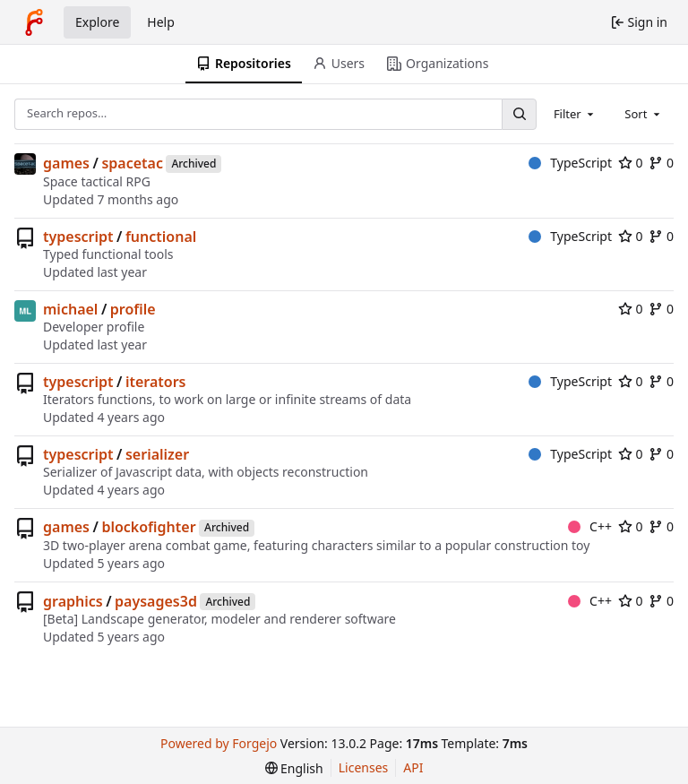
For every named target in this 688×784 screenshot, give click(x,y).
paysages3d (156, 601)
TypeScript (570, 163)
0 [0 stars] (631, 163)
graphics (73, 601)
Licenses (364, 767)
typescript (78, 237)
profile (133, 309)
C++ (590, 526)
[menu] (294, 768)
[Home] (34, 22)
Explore (97, 22)
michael (70, 309)
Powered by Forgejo (219, 743)
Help (161, 22)
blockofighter (148, 527)
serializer (157, 454)
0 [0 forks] (661, 163)
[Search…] (519, 114)
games (66, 163)
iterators (156, 382)
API (413, 767)
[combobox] (575, 114)
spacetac (132, 163)
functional (161, 237)
